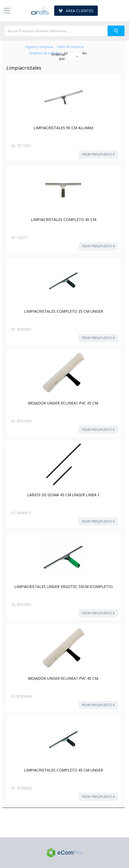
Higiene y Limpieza (39, 47)
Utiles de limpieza (70, 47)
